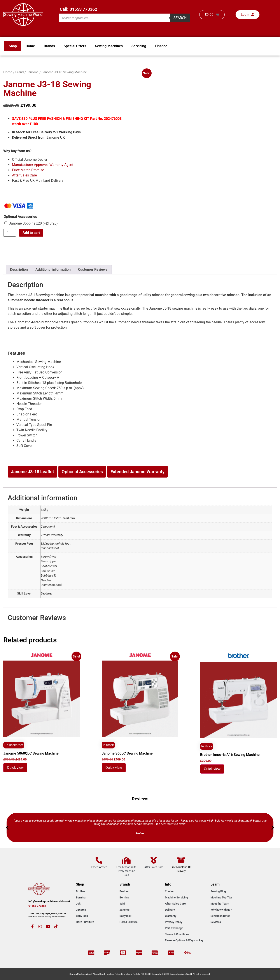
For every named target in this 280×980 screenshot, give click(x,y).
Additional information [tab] (53, 269)
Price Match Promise (28, 170)
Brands (49, 46)
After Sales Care (24, 175)
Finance (161, 46)
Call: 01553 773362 (78, 9)
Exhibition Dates (220, 916)
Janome (33, 72)
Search (180, 18)
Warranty (171, 916)
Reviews (216, 922)
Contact (170, 891)
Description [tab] (19, 269)
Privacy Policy (174, 922)
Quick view (15, 768)
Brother (81, 891)
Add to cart (31, 233)
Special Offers (75, 46)
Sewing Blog (218, 891)
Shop (13, 46)
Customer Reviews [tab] (93, 269)
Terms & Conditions (177, 934)
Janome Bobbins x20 (33, 223)
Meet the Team (220, 904)
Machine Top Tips (221, 897)
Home (30, 46)
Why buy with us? (221, 910)
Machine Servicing (176, 897)
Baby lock (82, 916)
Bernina (81, 897)
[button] (7, 828)
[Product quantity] (10, 233)
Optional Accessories (20, 217)
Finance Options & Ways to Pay (184, 940)
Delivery (170, 910)
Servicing (139, 46)
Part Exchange (174, 928)
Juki (79, 904)
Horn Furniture (85, 922)
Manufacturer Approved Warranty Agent (43, 165)
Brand (19, 72)
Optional (82, 472)
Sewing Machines (109, 46)
